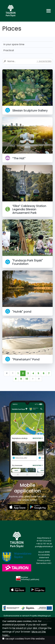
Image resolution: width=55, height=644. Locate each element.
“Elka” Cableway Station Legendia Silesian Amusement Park (29, 209)
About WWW (44, 552)
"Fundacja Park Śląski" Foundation (28, 262)
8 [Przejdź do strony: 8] (16, 379)
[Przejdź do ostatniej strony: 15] (39, 379)
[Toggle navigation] (49, 11)
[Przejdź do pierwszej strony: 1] (7, 373)
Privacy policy (44, 560)
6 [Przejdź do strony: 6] (44, 373)
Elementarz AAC (44, 563)
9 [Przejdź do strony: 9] (21, 379)
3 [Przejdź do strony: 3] (28, 373)
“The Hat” (19, 158)
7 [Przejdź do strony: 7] (49, 373)
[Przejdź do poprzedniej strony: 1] (13, 373)
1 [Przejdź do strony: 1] (18, 373)
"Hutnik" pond (22, 312)
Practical (9, 50)
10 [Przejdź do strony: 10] (27, 379)
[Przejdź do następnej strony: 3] (33, 379)
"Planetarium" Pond (26, 359)
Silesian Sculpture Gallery (30, 111)
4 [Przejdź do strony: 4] (33, 373)
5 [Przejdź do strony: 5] (38, 373)
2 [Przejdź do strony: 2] (23, 373)
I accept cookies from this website (25, 639)
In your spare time (14, 44)
